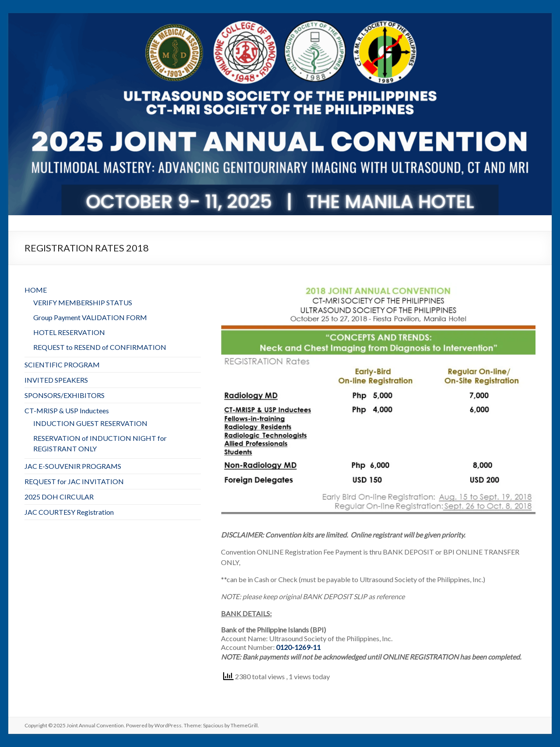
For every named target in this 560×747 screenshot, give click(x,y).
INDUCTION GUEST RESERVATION (90, 423)
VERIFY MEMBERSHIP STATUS (83, 302)
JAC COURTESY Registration (69, 512)
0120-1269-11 (298, 647)
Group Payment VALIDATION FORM (90, 317)
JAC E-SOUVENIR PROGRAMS (73, 466)
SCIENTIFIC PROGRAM (62, 365)
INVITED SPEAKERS (56, 380)
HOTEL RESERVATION (69, 332)
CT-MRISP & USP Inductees (67, 410)
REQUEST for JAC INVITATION (74, 481)
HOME (36, 290)
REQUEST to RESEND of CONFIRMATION (100, 347)
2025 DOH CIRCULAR (59, 497)
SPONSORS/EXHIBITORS (65, 395)
